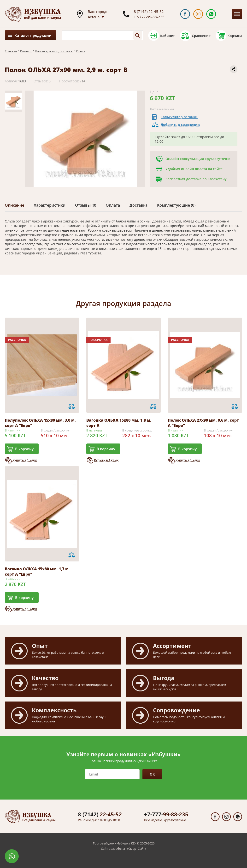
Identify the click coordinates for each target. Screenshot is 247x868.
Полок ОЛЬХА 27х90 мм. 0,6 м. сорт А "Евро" (203, 423)
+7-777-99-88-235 (149, 17)
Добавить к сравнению (180, 125)
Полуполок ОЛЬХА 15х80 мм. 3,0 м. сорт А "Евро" (40, 423)
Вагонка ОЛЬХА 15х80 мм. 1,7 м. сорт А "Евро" (37, 572)
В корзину (24, 449)
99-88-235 (166, 814)
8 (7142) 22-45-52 (149, 12)
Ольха (81, 51)
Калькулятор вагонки (179, 117)
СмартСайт (136, 849)
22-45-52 (100, 814)
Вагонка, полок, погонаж (54, 51)
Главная (11, 51)
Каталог (26, 51)
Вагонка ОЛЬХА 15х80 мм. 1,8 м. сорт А (119, 423)
